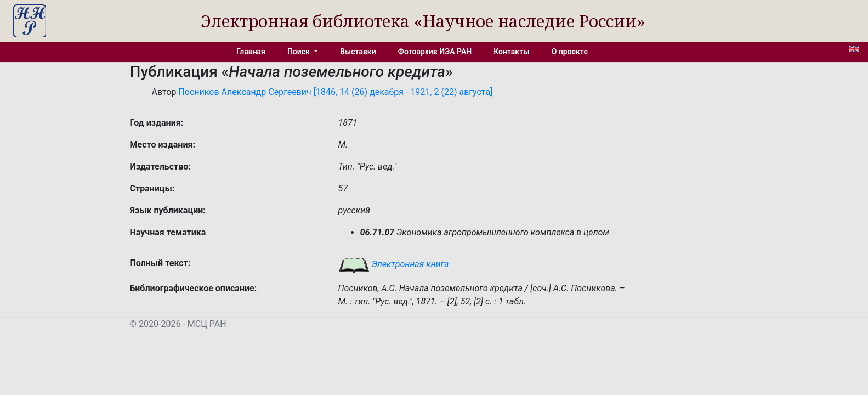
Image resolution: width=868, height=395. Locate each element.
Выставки (358, 52)
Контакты (511, 52)
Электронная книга (394, 264)
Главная (251, 52)
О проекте (570, 52)
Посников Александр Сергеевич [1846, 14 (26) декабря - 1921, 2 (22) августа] (335, 92)
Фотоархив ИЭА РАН (435, 52)
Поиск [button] (299, 52)
